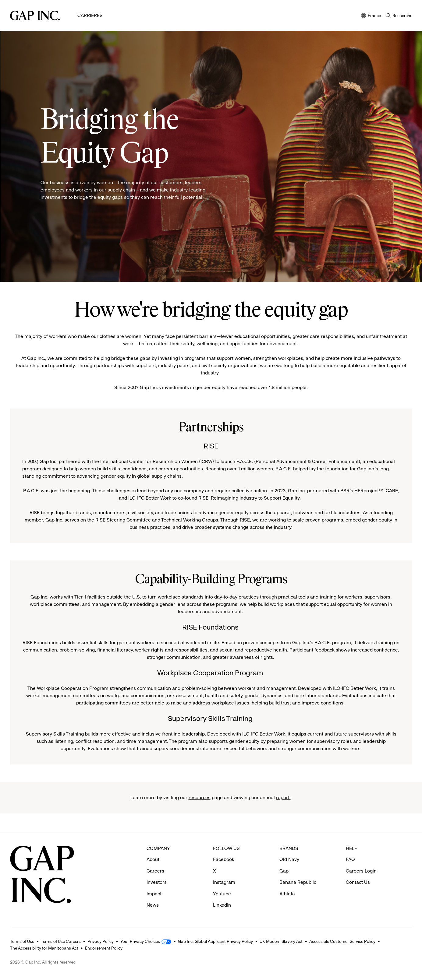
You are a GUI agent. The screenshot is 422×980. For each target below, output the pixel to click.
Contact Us (358, 882)
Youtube (222, 894)
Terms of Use (22, 941)
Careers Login (361, 871)
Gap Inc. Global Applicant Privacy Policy (215, 941)
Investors (157, 882)
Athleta (287, 894)
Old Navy (289, 859)
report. (283, 797)
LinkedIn (222, 905)
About (153, 859)
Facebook (224, 859)
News (153, 905)
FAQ (350, 859)
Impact (154, 894)
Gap (284, 871)
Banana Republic (298, 882)
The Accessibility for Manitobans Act (44, 948)
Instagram (224, 882)
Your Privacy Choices (140, 941)
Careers (155, 871)
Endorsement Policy (104, 948)
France (371, 16)
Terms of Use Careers (61, 941)
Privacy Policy (101, 941)
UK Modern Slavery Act (281, 941)
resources (200, 797)
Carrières (90, 15)
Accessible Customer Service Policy (342, 941)
